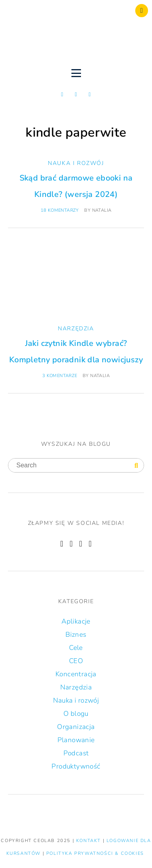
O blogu (76, 714)
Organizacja (76, 727)
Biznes (76, 635)
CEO (76, 661)
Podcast (76, 753)
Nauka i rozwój (76, 163)
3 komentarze (60, 376)
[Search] (136, 466)
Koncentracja (76, 674)
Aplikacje (76, 621)
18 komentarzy (60, 210)
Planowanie (76, 740)
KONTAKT (90, 841)
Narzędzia (76, 329)
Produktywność (76, 766)
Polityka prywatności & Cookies (95, 853)
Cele (76, 648)
